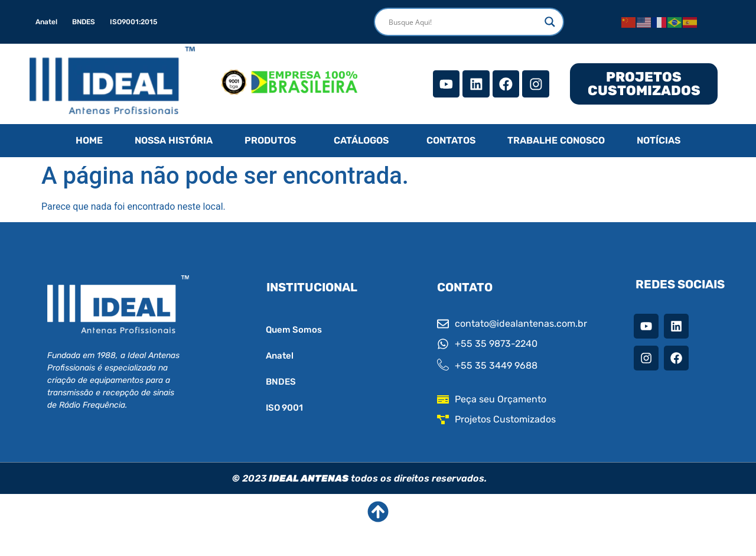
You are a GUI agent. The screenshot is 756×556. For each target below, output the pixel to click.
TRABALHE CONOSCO (556, 140)
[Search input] (464, 22)
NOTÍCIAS (659, 140)
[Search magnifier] (550, 22)
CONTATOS (451, 140)
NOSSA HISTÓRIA (174, 140)
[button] (273, 141)
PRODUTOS (270, 140)
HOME (89, 140)
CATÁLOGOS (361, 140)
